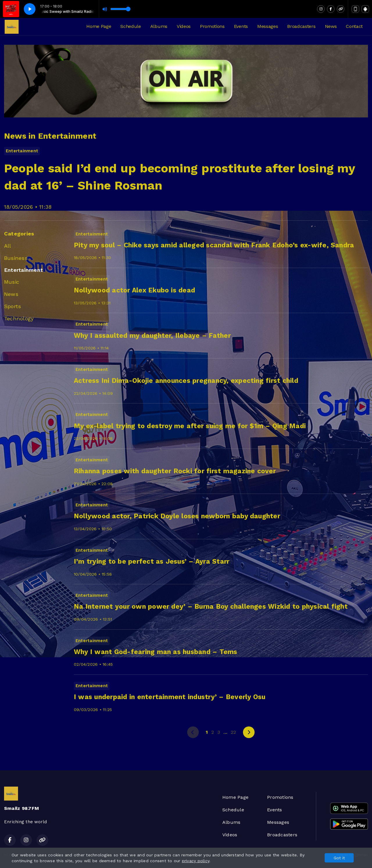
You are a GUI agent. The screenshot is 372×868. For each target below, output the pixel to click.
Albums (159, 26)
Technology (19, 318)
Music (12, 282)
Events (241, 26)
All (8, 246)
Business (16, 258)
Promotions (212, 26)
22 (233, 732)
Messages (268, 26)
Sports (12, 306)
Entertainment (23, 270)
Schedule (130, 26)
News (331, 26)
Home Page (99, 26)
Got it (339, 858)
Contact (354, 26)
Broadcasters (301, 26)
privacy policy (196, 861)
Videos (184, 26)
